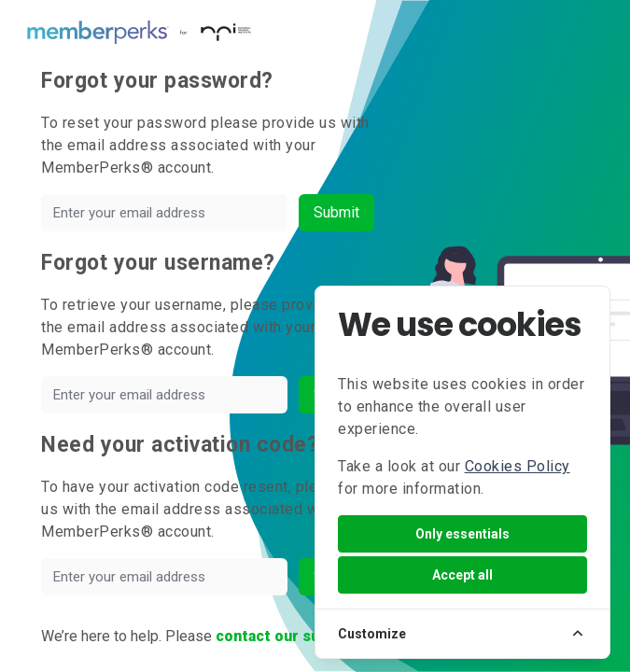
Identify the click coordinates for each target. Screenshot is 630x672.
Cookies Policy (518, 466)
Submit (336, 212)
